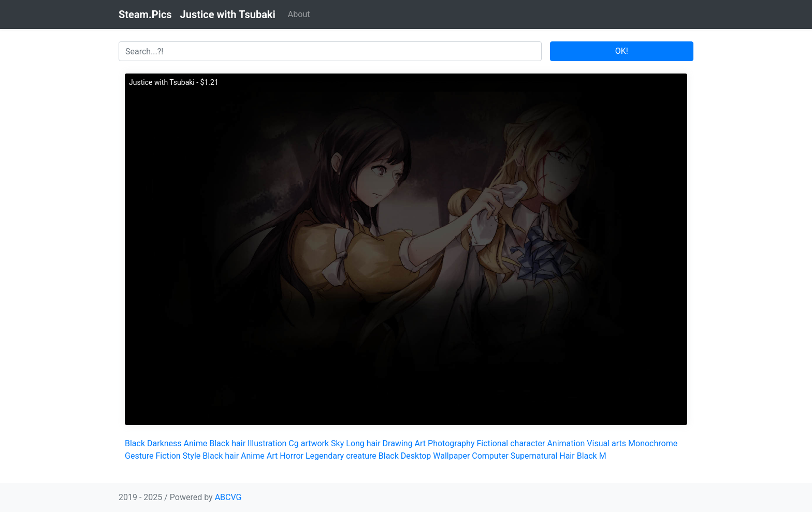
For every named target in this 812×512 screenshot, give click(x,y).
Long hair (363, 443)
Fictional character (511, 443)
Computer (490, 456)
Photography (451, 443)
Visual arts (606, 443)
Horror (292, 456)
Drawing (398, 443)
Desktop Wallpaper (436, 456)
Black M (592, 456)
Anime (196, 443)
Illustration (267, 443)
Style (192, 456)
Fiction (168, 456)
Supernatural (534, 456)
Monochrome (653, 443)
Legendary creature (341, 456)
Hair (567, 456)
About (299, 14)
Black (135, 443)
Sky (337, 443)
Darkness (164, 443)
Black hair (227, 443)
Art (420, 443)
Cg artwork (309, 443)
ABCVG (228, 497)
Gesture (139, 456)
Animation (566, 443)
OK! (622, 51)
